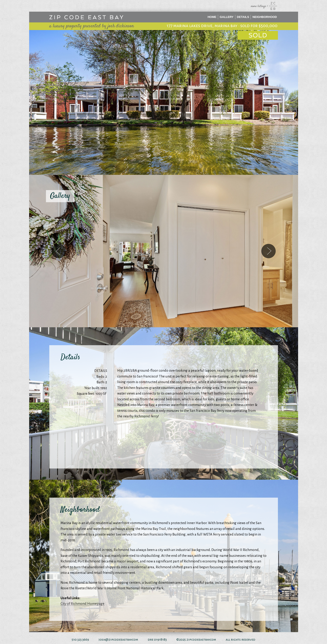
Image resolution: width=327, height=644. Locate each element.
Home (212, 17)
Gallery (227, 17)
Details (243, 17)
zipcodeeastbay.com (201, 640)
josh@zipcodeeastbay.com (118, 640)
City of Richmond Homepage (82, 604)
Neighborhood (265, 17)
